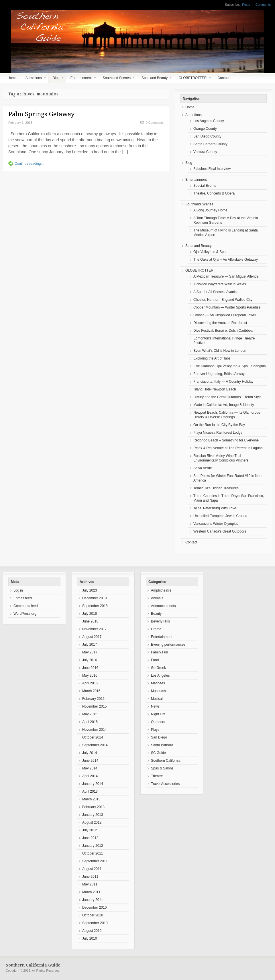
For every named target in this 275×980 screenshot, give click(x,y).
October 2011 (93, 853)
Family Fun (159, 652)
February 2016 (93, 699)
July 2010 (90, 938)
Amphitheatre (161, 590)
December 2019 (94, 598)
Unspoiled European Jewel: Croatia (220, 516)
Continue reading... (29, 164)
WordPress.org (25, 614)
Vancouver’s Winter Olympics (216, 524)
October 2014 (93, 737)
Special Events (205, 186)
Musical (157, 699)
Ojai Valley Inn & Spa (210, 252)
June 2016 (90, 668)
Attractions (34, 79)
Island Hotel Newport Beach (215, 389)
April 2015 (90, 722)
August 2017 (92, 637)
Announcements (163, 606)
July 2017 (90, 645)
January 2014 (93, 784)
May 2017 (90, 652)
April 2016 (90, 683)
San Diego (159, 737)
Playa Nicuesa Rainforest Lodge (218, 433)
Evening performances (168, 645)
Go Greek (158, 668)
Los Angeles (160, 675)
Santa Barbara (162, 745)
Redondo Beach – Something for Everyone (226, 440)
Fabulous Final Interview (212, 169)
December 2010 (94, 908)
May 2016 (90, 675)
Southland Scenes (117, 79)
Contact (223, 78)
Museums (158, 691)
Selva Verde (203, 468)
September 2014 (95, 745)
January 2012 (93, 846)
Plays (155, 730)
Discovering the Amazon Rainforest (220, 323)
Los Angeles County (209, 121)
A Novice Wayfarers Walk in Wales (220, 284)
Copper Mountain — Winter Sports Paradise (227, 307)
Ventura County (205, 152)
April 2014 (90, 776)
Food (155, 660)
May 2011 (90, 884)
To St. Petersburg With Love (215, 508)
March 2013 (91, 799)
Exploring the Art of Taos (212, 358)
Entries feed (23, 598)
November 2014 (94, 730)
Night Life (158, 714)
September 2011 (95, 861)
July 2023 (90, 590)
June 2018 (90, 621)
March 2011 (91, 892)
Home (12, 78)
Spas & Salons (162, 768)
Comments (263, 5)
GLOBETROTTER (193, 79)
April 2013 (90, 792)
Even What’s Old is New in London (220, 351)
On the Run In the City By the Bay (219, 425)
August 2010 (92, 931)
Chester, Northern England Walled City (223, 300)
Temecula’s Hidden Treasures (216, 488)
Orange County (205, 129)
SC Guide (158, 753)
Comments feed (26, 606)
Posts (246, 5)
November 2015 (94, 706)
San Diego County (207, 136)
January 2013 (93, 815)
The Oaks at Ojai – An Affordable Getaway (226, 260)
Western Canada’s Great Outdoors (220, 531)
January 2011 (93, 900)
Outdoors (158, 722)
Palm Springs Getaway (41, 114)
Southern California (166, 761)
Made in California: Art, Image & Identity (224, 405)
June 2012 (90, 838)
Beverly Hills (160, 621)
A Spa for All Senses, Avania (215, 292)
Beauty (156, 614)
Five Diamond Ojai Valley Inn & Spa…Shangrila (230, 366)
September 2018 (95, 606)
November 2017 (94, 629)
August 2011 (92, 869)
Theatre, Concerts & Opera (214, 193)
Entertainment (81, 79)
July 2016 (90, 660)
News (155, 706)
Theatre (157, 776)
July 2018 (90, 614)
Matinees (158, 683)
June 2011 (90, 877)
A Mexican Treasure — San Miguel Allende (226, 276)
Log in (18, 590)
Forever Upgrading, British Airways (220, 374)
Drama (156, 629)
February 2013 (93, 807)
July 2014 (90, 753)
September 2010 (95, 923)
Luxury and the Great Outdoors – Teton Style (227, 397)
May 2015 (90, 714)
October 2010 (93, 915)
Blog (56, 79)
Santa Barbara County (210, 144)
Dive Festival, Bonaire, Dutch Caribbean (224, 331)
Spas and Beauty (155, 79)
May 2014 (90, 768)
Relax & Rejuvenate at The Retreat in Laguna (228, 448)
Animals (157, 598)
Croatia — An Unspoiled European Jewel (224, 315)
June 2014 (90, 761)
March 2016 (91, 691)
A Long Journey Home (210, 210)
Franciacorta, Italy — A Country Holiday (223, 382)
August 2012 (92, 822)
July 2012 (90, 830)
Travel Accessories (165, 784)
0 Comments (155, 123)
